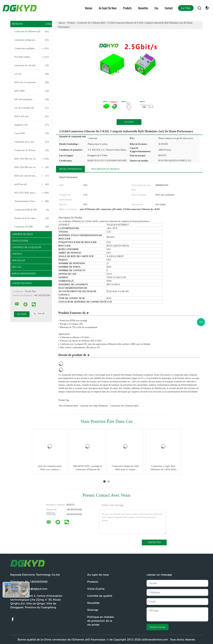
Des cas (16, 267)
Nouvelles (143, 8)
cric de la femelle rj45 (32, 108)
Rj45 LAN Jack (32, 116)
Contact (169, 8)
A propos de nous (22, 234)
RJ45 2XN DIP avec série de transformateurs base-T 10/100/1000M (32, 167)
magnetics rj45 (32, 125)
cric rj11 (32, 74)
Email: (29, 589)
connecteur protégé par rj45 (32, 40)
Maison (89, 8)
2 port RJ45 (32, 133)
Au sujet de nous (108, 8)
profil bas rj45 (32, 184)
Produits (127, 8)
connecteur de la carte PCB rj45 (32, 142)
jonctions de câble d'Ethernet (94, 406)
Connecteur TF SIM (32, 227)
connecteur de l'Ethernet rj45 (32, 32)
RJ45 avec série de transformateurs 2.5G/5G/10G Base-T (32, 176)
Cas (156, 8)
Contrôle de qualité (100, 596)
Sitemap (93, 610)
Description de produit (105, 169)
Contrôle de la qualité (26, 247)
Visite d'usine (20, 241)
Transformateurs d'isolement (32, 201)
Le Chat (186, 8)
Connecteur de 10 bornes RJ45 (32, 150)
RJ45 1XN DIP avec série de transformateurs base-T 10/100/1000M (32, 159)
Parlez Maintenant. (24, 274)
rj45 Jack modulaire (32, 99)
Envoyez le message (158, 627)
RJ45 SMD (32, 91)
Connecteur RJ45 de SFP (32, 210)
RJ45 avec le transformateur (32, 82)
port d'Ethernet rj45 (69, 406)
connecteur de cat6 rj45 (32, 66)
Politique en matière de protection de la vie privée (100, 621)
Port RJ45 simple (32, 57)
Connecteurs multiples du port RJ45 (32, 49)
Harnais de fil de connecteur (32, 218)
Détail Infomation (70, 169)
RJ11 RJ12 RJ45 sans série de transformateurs (32, 193)
